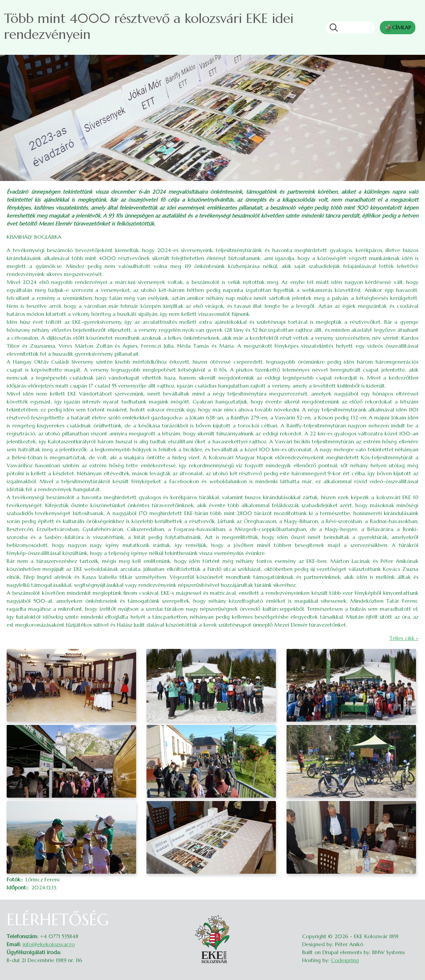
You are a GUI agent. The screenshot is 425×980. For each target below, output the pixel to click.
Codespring (345, 960)
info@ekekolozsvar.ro (49, 944)
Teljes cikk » (404, 638)
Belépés (412, 914)
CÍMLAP (398, 28)
